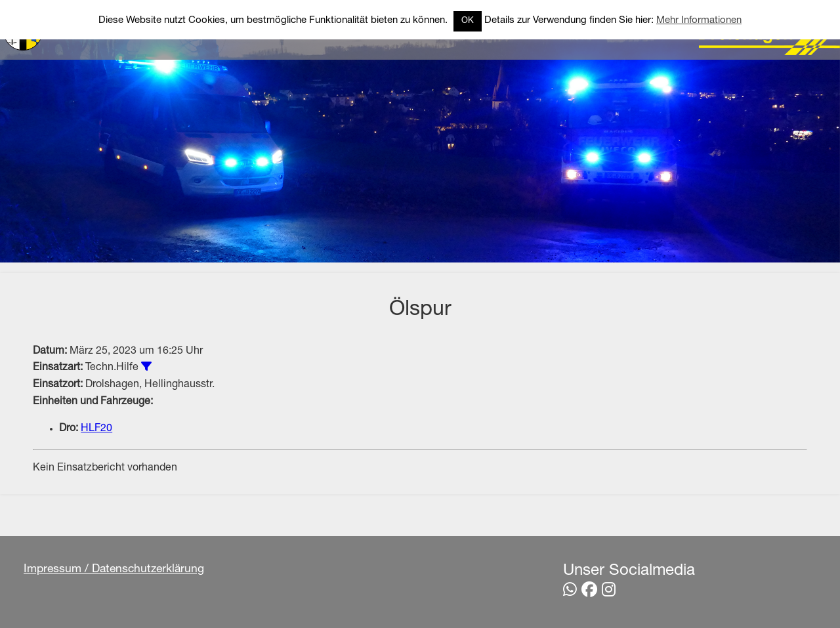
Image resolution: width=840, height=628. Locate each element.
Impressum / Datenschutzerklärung (114, 570)
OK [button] (468, 21)
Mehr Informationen (699, 21)
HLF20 (96, 429)
